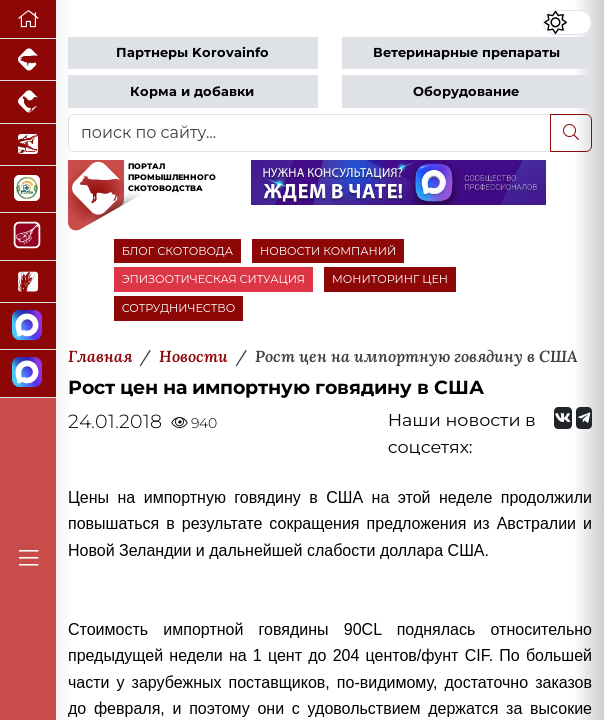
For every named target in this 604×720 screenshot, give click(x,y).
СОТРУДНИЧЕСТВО (179, 308)
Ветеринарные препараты (466, 52)
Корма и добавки (192, 91)
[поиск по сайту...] (309, 133)
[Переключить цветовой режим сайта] (567, 22)
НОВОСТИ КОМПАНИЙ (328, 251)
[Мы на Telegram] (584, 418)
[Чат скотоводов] (28, 373)
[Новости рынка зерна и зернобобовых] (28, 282)
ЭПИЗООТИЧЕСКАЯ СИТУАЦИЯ (213, 279)
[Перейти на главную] (28, 19)
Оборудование (466, 91)
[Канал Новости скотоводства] (28, 326)
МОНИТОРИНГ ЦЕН (390, 279)
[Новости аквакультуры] (28, 145)
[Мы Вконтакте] (563, 418)
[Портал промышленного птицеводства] (28, 102)
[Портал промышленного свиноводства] (28, 60)
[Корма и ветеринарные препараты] (28, 189)
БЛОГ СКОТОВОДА (177, 251)
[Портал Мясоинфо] (28, 236)
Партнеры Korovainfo (192, 52)
